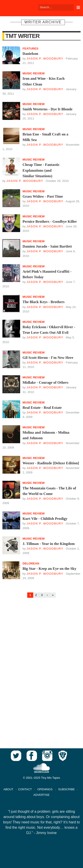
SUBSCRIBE (67, 789)
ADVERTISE (41, 795)
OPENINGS (45, 789)
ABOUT (9, 789)
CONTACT (25, 789)
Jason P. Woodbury (45, 59)
